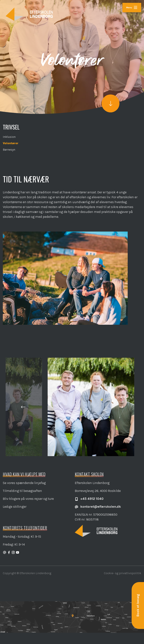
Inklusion (9, 137)
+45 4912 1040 (89, 499)
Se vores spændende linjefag (24, 483)
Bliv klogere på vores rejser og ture (28, 499)
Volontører (11, 143)
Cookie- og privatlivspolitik (123, 573)
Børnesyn (9, 150)
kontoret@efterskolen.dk (98, 507)
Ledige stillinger (15, 507)
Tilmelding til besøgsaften (22, 491)
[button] (23, 407)
